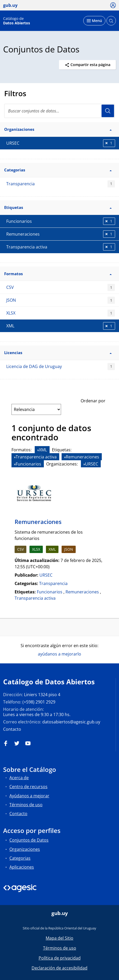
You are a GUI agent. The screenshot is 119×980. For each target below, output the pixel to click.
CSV (61, 287)
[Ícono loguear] (113, 5)
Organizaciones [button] (58, 129)
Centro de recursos (28, 787)
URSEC (46, 575)
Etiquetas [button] (58, 207)
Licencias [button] (58, 353)
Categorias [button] (58, 170)
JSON (61, 300)
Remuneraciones (38, 522)
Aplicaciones (22, 867)
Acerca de (19, 778)
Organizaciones (25, 849)
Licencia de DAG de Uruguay (61, 367)
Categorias (20, 858)
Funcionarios (50, 592)
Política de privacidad (60, 958)
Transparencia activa (35, 598)
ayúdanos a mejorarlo (59, 654)
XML (52, 549)
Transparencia (61, 184)
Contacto (12, 729)
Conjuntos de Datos (29, 840)
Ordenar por (93, 401)
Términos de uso (26, 805)
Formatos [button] (58, 274)
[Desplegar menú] (94, 21)
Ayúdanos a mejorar (29, 796)
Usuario (108, 111)
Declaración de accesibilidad (59, 968)
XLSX (61, 313)
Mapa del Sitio (59, 938)
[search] (59, 111)
